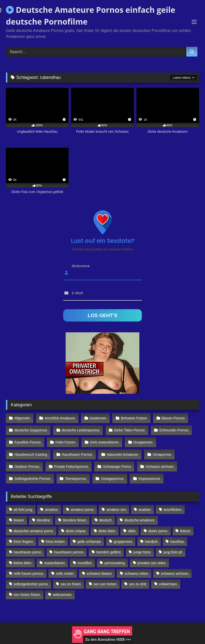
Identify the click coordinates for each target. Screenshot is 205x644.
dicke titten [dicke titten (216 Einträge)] (107, 522)
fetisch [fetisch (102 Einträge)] (185, 522)
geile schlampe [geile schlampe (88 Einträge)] (89, 533)
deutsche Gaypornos (31, 428)
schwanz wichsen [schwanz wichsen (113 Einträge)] (175, 565)
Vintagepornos (110, 471)
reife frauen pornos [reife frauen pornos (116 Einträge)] (28, 565)
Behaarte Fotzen (131, 418)
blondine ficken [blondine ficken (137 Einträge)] (75, 512)
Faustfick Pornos (27, 439)
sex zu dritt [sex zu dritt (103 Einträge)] (138, 576)
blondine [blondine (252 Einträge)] (44, 512)
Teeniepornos (74, 471)
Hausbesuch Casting (31, 450)
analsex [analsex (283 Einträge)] (145, 501)
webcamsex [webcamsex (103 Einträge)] (62, 586)
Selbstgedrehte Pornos (32, 471)
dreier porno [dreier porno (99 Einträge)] (158, 522)
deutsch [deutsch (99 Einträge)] (105, 512)
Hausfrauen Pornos (76, 450)
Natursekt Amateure (121, 450)
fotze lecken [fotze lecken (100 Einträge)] (55, 533)
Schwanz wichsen (157, 460)
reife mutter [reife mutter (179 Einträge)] (65, 565)
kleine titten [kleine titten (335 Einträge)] (22, 554)
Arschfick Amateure (59, 418)
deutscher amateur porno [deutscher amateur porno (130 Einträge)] (33, 522)
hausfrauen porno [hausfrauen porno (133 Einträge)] (27, 544)
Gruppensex (140, 439)
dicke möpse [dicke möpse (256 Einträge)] (76, 522)
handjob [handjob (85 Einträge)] (151, 533)
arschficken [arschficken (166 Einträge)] (173, 501)
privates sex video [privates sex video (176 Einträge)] (152, 554)
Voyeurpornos (147, 471)
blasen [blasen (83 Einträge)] (19, 512)
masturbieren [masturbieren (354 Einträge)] (55, 554)
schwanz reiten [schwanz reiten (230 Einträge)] (136, 565)
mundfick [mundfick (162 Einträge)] (85, 554)
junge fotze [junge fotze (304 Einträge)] (142, 544)
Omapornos (159, 450)
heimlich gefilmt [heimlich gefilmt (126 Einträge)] (109, 544)
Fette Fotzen (64, 439)
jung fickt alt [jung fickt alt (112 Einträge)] (173, 544)
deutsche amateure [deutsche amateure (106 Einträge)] (139, 512)
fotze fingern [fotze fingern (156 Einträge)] (23, 533)
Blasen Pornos (170, 418)
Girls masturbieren (102, 439)
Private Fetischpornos (70, 460)
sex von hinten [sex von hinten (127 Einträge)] (105, 576)
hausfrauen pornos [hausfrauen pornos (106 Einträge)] (69, 544)
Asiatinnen (96, 418)
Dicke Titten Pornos (128, 428)
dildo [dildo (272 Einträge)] (132, 522)
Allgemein (22, 418)
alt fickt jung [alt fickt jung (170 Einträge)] (23, 501)
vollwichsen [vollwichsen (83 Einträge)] (168, 576)
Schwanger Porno (115, 460)
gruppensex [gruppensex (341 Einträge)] (123, 533)
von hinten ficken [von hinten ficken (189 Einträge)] (27, 586)
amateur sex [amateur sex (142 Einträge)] (116, 501)
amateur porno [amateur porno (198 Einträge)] (82, 501)
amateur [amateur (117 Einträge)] (51, 501)
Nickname (81, 266)
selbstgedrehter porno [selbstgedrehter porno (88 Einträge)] (31, 576)
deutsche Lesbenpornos (80, 428)
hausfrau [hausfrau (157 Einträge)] (177, 533)
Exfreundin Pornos (171, 428)
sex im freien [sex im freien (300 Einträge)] (71, 576)
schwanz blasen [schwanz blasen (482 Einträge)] (99, 565)
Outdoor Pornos (27, 460)
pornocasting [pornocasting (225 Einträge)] (115, 554)
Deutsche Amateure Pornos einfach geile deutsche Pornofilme (91, 16)
